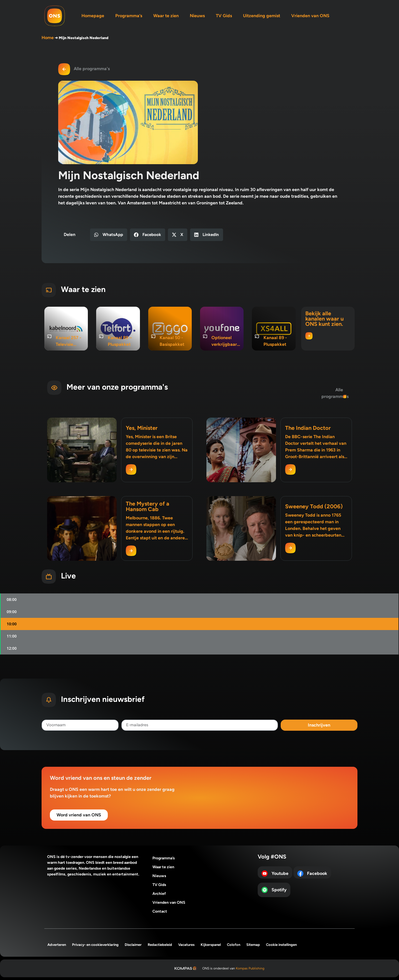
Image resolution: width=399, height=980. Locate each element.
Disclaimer (133, 945)
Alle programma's (92, 69)
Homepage (93, 16)
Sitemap (253, 945)
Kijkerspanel (211, 945)
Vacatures (186, 945)
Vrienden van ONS (310, 16)
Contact (160, 911)
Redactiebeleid (160, 945)
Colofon (234, 945)
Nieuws (197, 16)
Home (48, 38)
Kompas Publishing (250, 968)
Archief (159, 894)
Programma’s (129, 16)
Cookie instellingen (281, 945)
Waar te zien (166, 16)
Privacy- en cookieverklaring (95, 945)
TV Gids (224, 16)
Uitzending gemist (262, 16)
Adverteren (57, 945)
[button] (109, 235)
